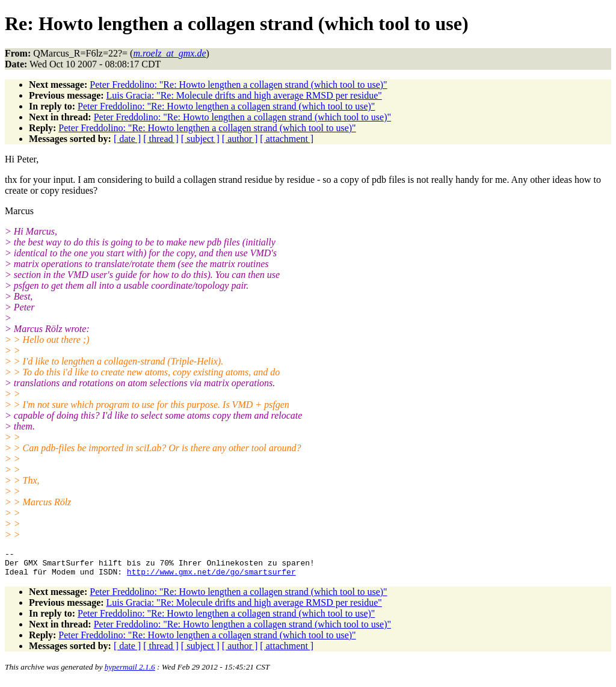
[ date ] (127, 139)
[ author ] (240, 139)
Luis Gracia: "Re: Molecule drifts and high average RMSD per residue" (244, 95)
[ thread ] (161, 139)
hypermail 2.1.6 (130, 672)
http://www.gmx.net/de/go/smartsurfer (211, 577)
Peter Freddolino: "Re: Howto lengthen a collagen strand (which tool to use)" (238, 85)
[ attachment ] (287, 139)
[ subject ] (200, 139)
